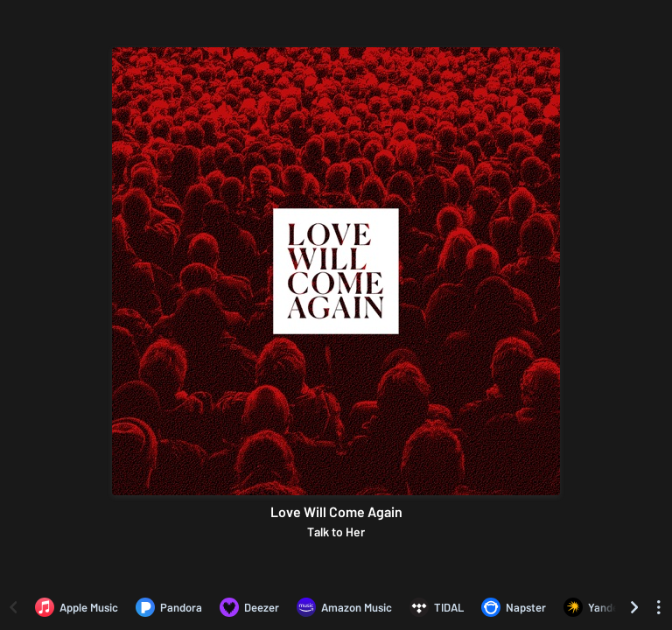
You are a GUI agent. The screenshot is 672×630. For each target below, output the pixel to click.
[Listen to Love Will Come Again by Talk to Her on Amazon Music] (344, 607)
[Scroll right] (634, 607)
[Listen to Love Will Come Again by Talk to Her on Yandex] (594, 607)
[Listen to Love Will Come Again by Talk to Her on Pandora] (169, 607)
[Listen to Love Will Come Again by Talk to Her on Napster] (514, 607)
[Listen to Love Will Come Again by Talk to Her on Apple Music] (77, 607)
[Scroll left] (13, 607)
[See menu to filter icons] (659, 607)
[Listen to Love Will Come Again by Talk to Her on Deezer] (249, 607)
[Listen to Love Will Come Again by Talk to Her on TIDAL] (437, 607)
